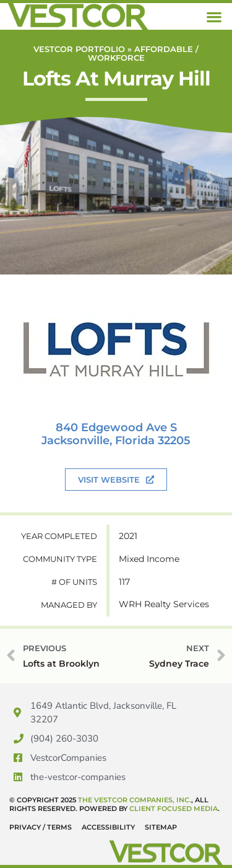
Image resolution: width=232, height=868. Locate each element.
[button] (214, 16)
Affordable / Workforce (144, 54)
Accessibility (108, 827)
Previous (22, 164)
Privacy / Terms (41, 827)
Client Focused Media (174, 809)
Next (210, 164)
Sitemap (161, 827)
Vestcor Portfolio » (84, 49)
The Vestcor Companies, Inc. (135, 800)
